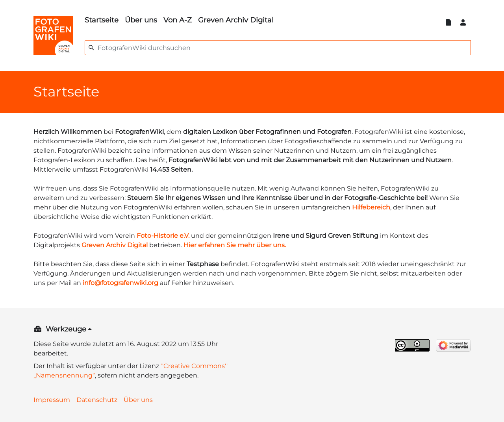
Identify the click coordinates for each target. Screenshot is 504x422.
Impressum (52, 400)
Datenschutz (97, 400)
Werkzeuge (66, 329)
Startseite (102, 20)
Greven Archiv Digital (236, 20)
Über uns (141, 20)
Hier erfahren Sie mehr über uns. (235, 245)
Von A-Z (178, 20)
